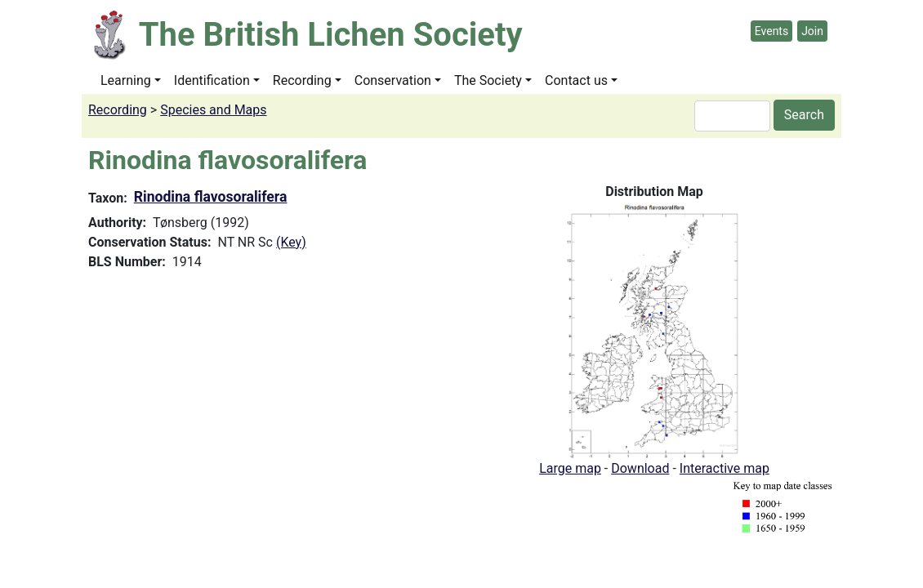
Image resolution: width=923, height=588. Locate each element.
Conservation (393, 80)
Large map (570, 468)
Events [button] (771, 31)
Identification (212, 80)
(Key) (291, 242)
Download (640, 468)
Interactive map (725, 468)
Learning (126, 80)
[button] (655, 330)
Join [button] (812, 31)
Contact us (576, 80)
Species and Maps (213, 110)
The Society (488, 80)
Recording (302, 80)
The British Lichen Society (331, 35)
